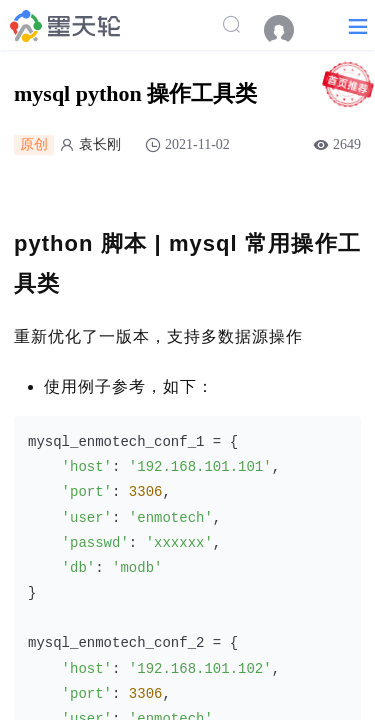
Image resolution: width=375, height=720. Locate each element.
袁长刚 (100, 144)
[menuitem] (289, 30)
